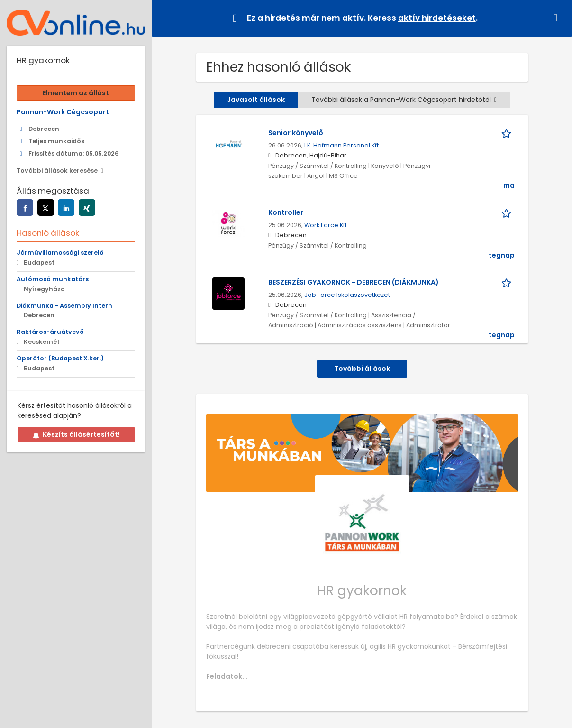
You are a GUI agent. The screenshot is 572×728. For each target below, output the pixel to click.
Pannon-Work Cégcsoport (63, 112)
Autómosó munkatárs (53, 279)
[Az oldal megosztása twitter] (46, 207)
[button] (557, 18)
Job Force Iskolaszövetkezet (347, 295)
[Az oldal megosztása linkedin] (66, 207)
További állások (362, 369)
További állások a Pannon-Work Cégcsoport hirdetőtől (404, 100)
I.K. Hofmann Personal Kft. (342, 145)
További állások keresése (57, 170)
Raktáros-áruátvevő (50, 332)
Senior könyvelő (296, 133)
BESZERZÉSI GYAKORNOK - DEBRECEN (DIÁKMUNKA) (354, 282)
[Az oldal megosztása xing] (87, 207)
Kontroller (286, 212)
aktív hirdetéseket (437, 18)
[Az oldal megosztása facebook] (25, 207)
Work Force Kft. (326, 225)
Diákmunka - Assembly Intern (64, 306)
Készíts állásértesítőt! (76, 434)
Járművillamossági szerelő (60, 253)
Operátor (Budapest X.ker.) (60, 358)
